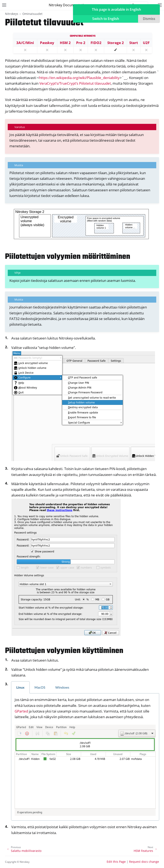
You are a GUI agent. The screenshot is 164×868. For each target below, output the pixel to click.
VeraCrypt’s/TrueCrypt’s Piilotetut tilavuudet (75, 83)
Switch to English (106, 19)
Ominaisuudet (32, 14)
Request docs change (144, 862)
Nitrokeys (12, 14)
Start (134, 43)
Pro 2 (81, 43)
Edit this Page (116, 862)
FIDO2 (96, 43)
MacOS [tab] (40, 687)
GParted (21, 711)
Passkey (47, 43)
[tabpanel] (85, 757)
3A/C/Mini (25, 43)
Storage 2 (116, 43)
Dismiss (149, 19)
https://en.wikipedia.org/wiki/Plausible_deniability (79, 78)
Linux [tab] (20, 687)
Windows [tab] (62, 687)
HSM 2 (65, 43)
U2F (146, 43)
